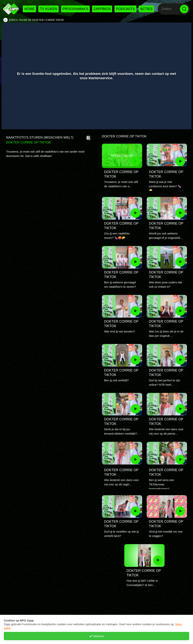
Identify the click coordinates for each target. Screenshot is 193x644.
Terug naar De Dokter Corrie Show (36, 20)
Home (29, 9)
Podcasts (125, 9)
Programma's (75, 9)
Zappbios (102, 9)
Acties (146, 9)
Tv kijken (48, 9)
